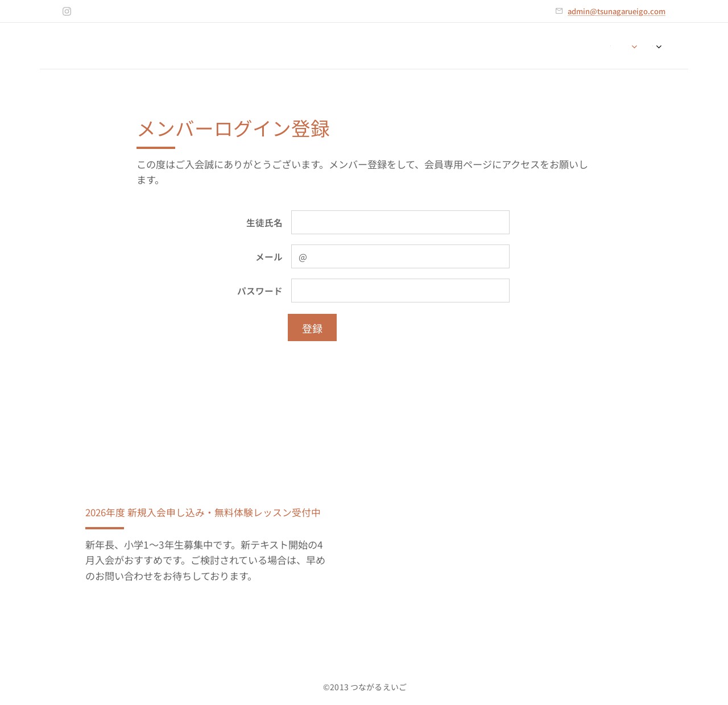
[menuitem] (613, 46)
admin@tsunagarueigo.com (617, 11)
